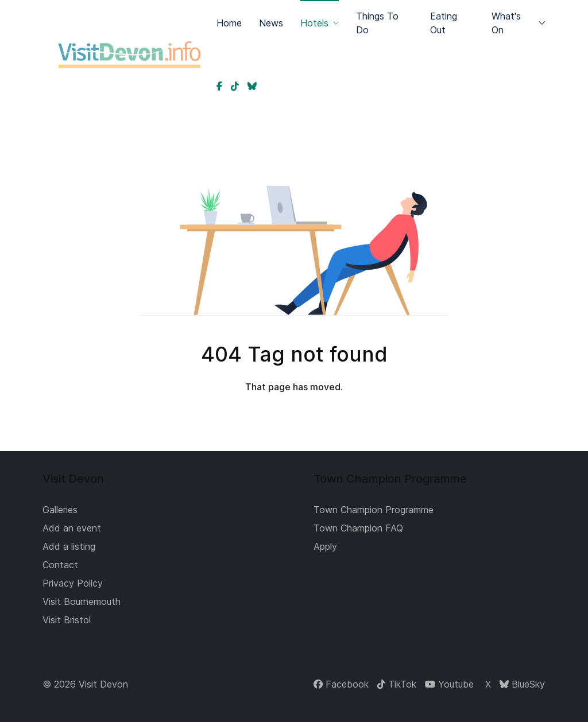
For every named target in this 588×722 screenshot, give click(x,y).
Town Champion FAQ (358, 528)
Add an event (72, 528)
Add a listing (69, 546)
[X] (487, 684)
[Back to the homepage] (129, 55)
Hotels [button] (320, 23)
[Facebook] (341, 684)
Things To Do (377, 23)
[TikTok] (397, 684)
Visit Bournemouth (82, 601)
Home (229, 23)
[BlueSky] (522, 684)
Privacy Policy (73, 583)
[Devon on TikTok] (235, 86)
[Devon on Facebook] (219, 86)
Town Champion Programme (374, 510)
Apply (325, 546)
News (271, 23)
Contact (60, 565)
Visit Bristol (67, 620)
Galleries (60, 510)
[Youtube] (449, 684)
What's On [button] (519, 23)
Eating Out (444, 23)
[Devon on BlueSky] (252, 86)
